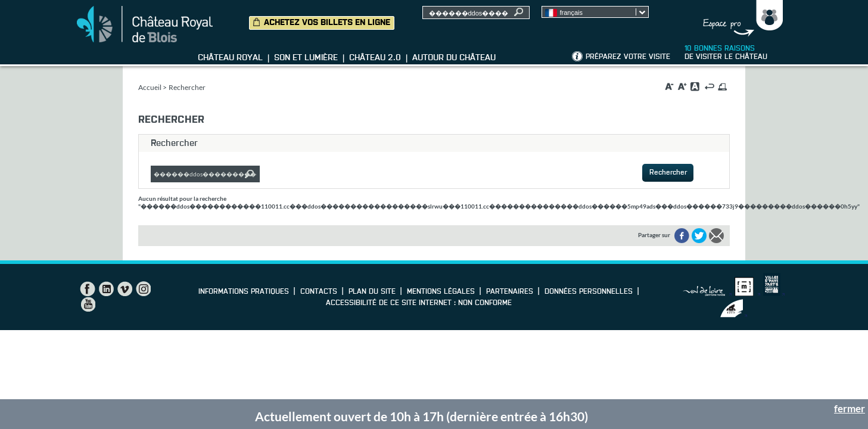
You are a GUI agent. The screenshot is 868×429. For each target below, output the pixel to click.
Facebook (88, 289)
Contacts (319, 292)
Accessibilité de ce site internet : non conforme (419, 303)
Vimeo (125, 289)
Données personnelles (589, 292)
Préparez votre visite (628, 57)
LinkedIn (106, 289)
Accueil (150, 87)
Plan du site (372, 292)
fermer (850, 408)
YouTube (88, 304)
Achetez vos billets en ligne (327, 23)
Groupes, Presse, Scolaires (740, 18)
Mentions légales (441, 292)
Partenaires (510, 292)
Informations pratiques (244, 292)
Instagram (143, 289)
